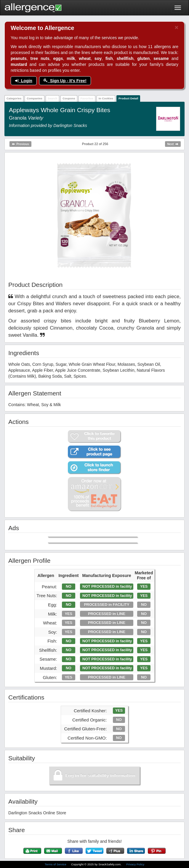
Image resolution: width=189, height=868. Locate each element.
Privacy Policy (135, 864)
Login (24, 81)
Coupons (69, 98)
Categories (14, 98)
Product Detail (128, 98)
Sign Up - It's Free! (65, 81)
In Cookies (106, 98)
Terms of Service (56, 864)
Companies (35, 98)
